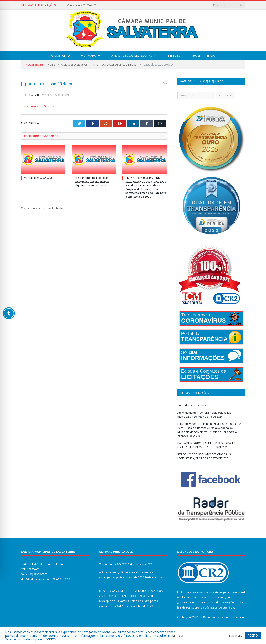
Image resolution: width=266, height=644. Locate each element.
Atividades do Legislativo (132, 55)
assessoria (206, 597)
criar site (203, 592)
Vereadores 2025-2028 (82, 5)
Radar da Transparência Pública (224, 617)
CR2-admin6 (33, 95)
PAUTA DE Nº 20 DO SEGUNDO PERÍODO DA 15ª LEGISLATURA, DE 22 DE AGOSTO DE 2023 (206, 445)
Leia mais (176, 635)
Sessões (174, 55)
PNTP (195, 617)
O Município (60, 55)
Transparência (203, 55)
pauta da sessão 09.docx (38, 106)
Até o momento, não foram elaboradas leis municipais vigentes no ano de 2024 (92, 181)
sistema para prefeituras (228, 592)
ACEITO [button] (253, 635)
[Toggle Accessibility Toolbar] (9, 313)
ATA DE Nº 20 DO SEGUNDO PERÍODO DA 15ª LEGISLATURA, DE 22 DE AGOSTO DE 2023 (205, 456)
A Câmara (88, 55)
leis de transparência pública (196, 608)
